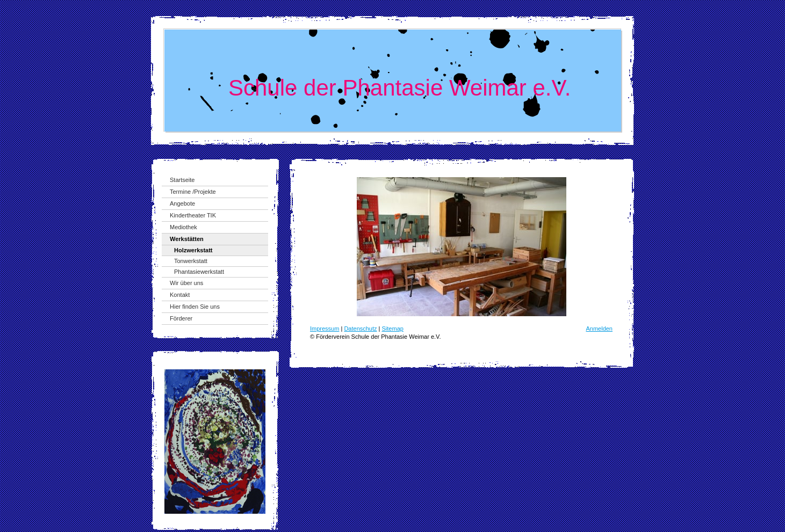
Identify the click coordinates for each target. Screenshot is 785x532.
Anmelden (599, 329)
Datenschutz (360, 329)
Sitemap (393, 329)
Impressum (325, 329)
